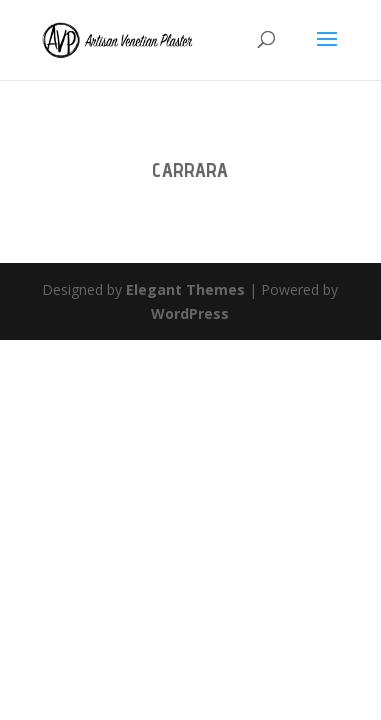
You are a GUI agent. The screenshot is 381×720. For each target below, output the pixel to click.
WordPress (190, 313)
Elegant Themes (185, 289)
